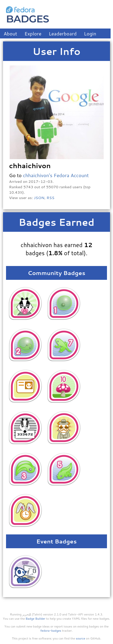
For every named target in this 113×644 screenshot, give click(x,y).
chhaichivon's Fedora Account (56, 175)
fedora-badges (51, 630)
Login (90, 33)
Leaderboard (63, 33)
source (81, 638)
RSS (51, 198)
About (10, 33)
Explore (33, 33)
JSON (39, 198)
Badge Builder (35, 618)
